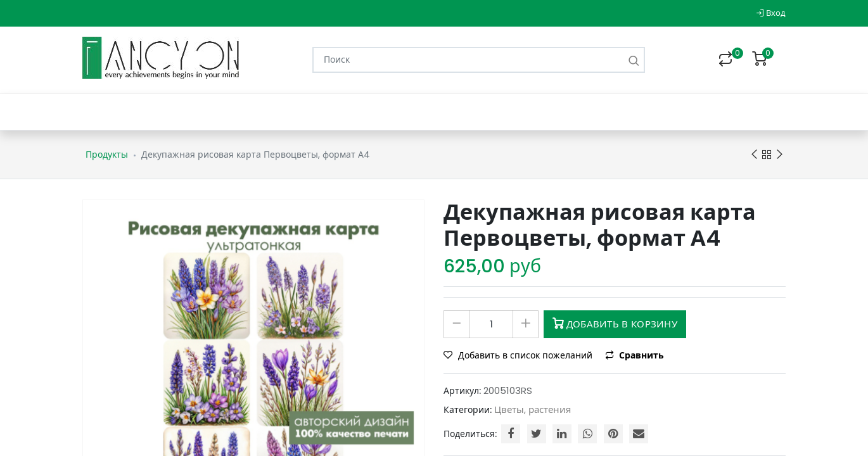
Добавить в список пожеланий (519, 355)
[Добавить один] (526, 324)
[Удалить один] (456, 324)
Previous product (754, 155)
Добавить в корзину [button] (615, 324)
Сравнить (635, 355)
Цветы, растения (533, 409)
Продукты (107, 155)
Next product (780, 155)
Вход (771, 13)
